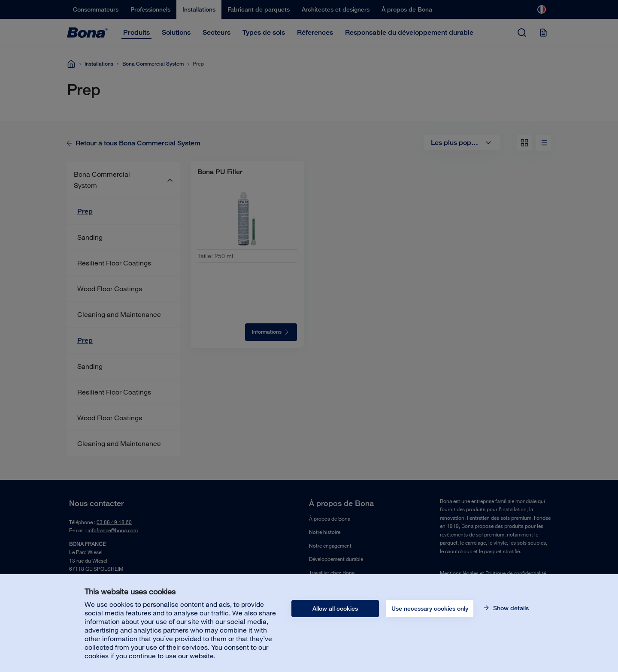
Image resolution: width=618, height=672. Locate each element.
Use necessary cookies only (430, 609)
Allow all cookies (335, 609)
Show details (510, 608)
